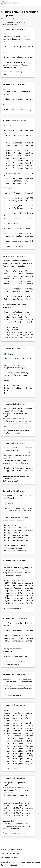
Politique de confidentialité (10, 857)
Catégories (11, 849)
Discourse (15, 862)
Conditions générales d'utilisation (12, 853)
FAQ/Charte (21, 849)
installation (17, 19)
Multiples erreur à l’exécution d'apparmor (19, 14)
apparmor (24, 19)
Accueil (3, 849)
